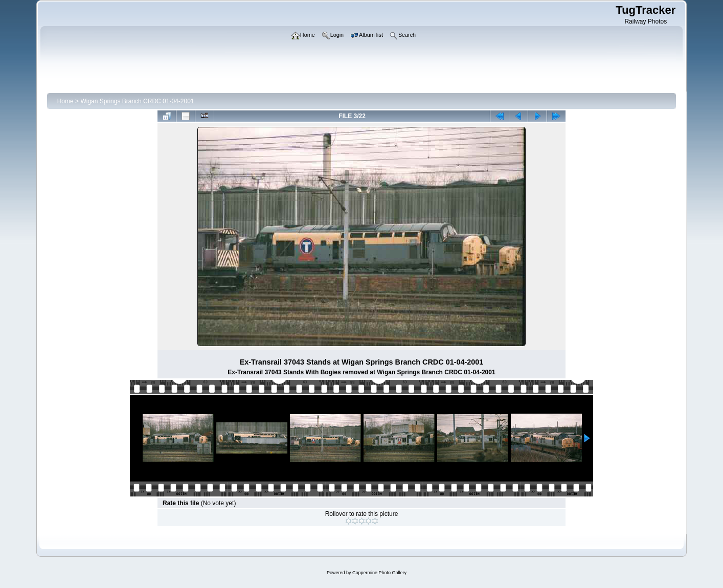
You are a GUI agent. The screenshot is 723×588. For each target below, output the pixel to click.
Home (65, 101)
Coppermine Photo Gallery (379, 573)
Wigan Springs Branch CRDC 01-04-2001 (137, 101)
